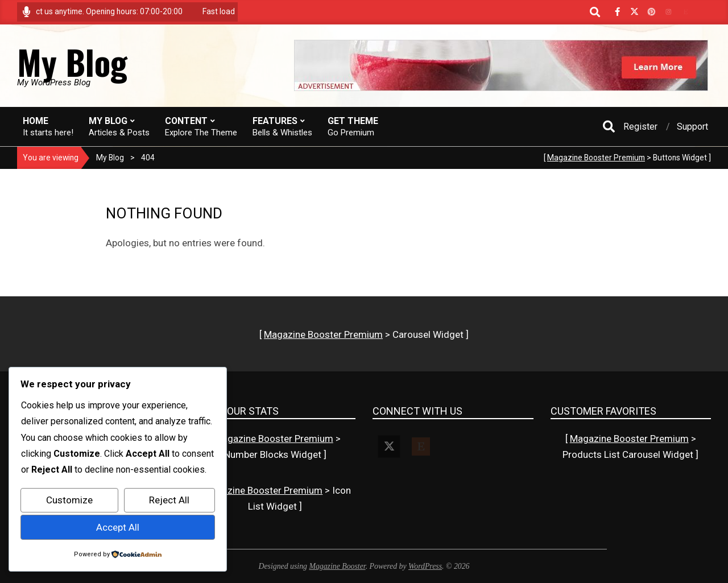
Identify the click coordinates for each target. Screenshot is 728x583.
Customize (69, 500)
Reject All (169, 500)
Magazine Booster (337, 566)
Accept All (118, 527)
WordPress (425, 566)
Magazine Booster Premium (596, 158)
